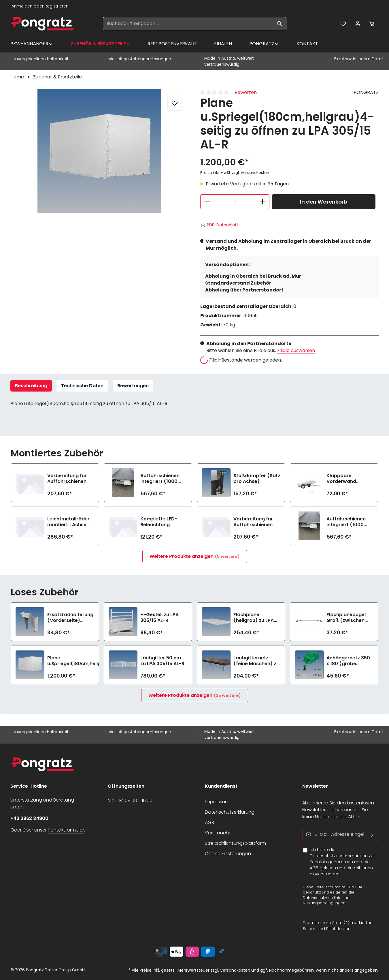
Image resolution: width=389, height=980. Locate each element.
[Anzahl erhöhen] (263, 202)
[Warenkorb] (372, 24)
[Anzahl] (235, 202)
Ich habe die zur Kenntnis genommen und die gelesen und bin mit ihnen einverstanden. (342, 862)
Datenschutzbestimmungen (339, 856)
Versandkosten (235, 970)
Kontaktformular (66, 830)
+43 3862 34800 (29, 818)
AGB (209, 822)
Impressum (217, 802)
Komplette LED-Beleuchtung (159, 522)
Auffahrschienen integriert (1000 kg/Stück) (160, 479)
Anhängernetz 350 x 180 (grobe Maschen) (348, 661)
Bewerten (246, 92)
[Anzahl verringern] (207, 202)
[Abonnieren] (372, 834)
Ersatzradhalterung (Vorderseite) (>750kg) (70, 618)
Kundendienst (221, 786)
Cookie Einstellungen (228, 854)
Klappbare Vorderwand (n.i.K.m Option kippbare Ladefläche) (344, 479)
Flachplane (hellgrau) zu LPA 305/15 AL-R (254, 618)
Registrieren (57, 6)
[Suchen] (280, 24)
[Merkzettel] (343, 24)
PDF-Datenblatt (219, 225)
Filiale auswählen (296, 350)
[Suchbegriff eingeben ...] (188, 24)
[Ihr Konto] (358, 24)
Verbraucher (219, 833)
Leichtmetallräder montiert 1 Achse (68, 522)
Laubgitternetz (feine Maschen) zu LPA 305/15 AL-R (256, 661)
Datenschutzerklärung (230, 812)
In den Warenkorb (324, 202)
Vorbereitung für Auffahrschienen (67, 479)
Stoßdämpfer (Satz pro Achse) (257, 479)
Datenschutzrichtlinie (322, 897)
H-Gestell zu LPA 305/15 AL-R (159, 618)
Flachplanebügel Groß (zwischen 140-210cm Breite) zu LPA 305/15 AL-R (349, 618)
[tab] (31, 386)
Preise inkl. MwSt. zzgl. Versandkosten (235, 173)
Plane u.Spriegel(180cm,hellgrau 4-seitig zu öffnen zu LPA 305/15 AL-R (78, 661)
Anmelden (22, 6)
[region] (100, 151)
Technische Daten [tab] (82, 386)
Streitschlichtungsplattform (235, 843)
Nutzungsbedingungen (324, 903)
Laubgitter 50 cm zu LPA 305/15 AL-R (162, 661)
